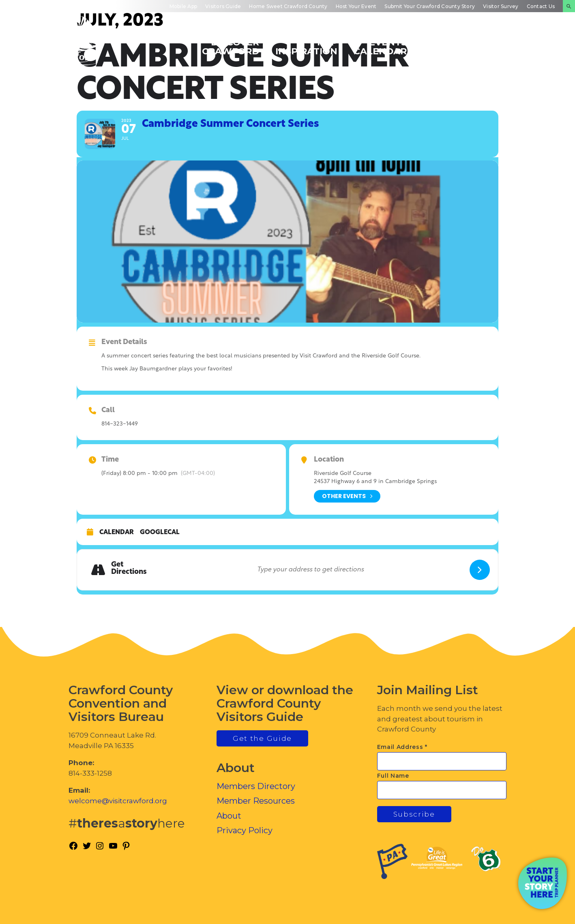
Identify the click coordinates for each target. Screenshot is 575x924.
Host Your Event (356, 6)
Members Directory (256, 786)
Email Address (402, 747)
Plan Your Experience (527, 46)
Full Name (393, 776)
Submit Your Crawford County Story (430, 6)
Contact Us (541, 6)
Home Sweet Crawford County (288, 6)
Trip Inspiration (306, 46)
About (229, 816)
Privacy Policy (245, 830)
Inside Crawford (452, 46)
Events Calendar (380, 46)
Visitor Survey (501, 6)
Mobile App (183, 6)
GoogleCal (160, 533)
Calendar (117, 533)
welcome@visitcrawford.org (118, 801)
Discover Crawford (231, 46)
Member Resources (256, 801)
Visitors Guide (223, 6)
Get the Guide (262, 738)
